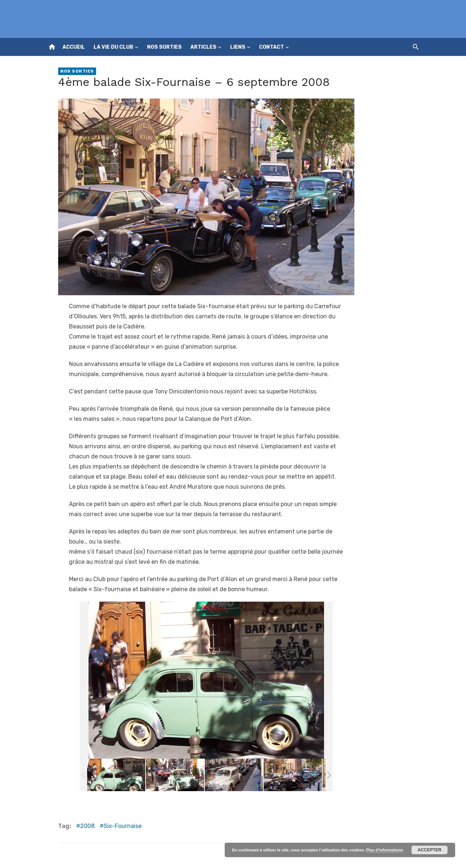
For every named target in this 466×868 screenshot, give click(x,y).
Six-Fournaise (123, 826)
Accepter (430, 850)
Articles (203, 47)
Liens (238, 47)
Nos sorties (164, 47)
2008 (87, 826)
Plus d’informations (385, 850)
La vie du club (113, 47)
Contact (271, 47)
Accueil (74, 47)
